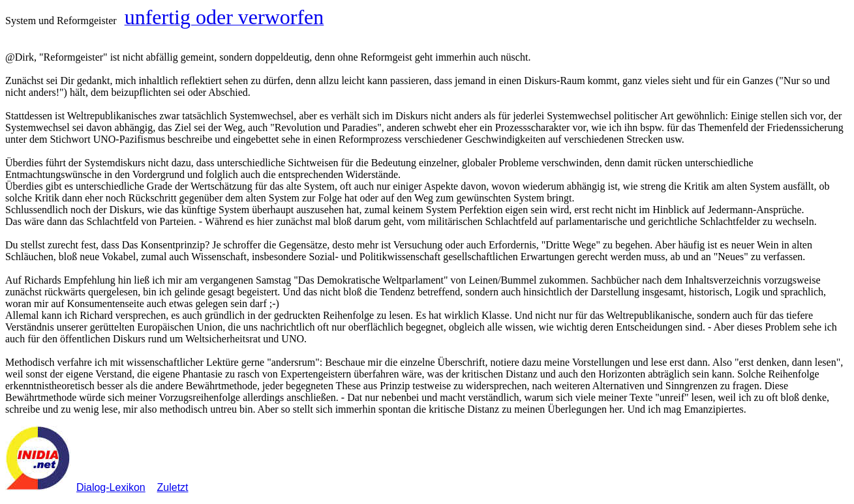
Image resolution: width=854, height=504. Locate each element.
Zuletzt (173, 487)
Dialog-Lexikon (111, 487)
